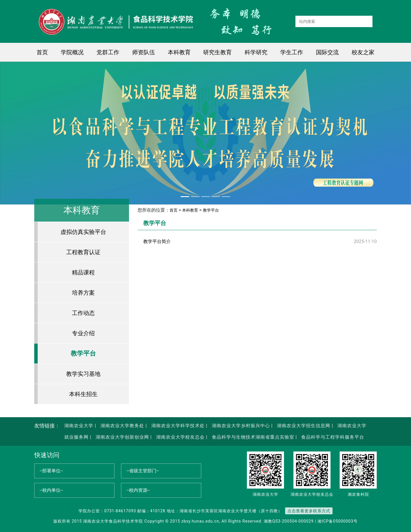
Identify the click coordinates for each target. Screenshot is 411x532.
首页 (42, 52)
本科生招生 (83, 394)
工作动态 (83, 313)
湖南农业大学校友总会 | (181, 437)
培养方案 (83, 293)
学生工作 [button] (292, 52)
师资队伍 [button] (144, 52)
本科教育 (190, 210)
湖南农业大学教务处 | (123, 426)
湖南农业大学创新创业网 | (123, 437)
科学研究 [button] (256, 52)
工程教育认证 (83, 252)
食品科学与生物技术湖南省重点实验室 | (254, 437)
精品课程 (83, 272)
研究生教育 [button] (217, 52)
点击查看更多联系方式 (309, 511)
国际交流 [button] (327, 52)
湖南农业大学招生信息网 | (304, 426)
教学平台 (83, 353)
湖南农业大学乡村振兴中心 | (242, 426)
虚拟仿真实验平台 (83, 232)
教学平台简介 (157, 241)
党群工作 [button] (108, 52)
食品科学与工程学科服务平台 (332, 437)
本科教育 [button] (179, 52)
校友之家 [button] (363, 52)
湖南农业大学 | (80, 426)
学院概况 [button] (72, 52)
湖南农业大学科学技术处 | (179, 426)
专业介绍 (83, 333)
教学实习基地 (83, 374)
